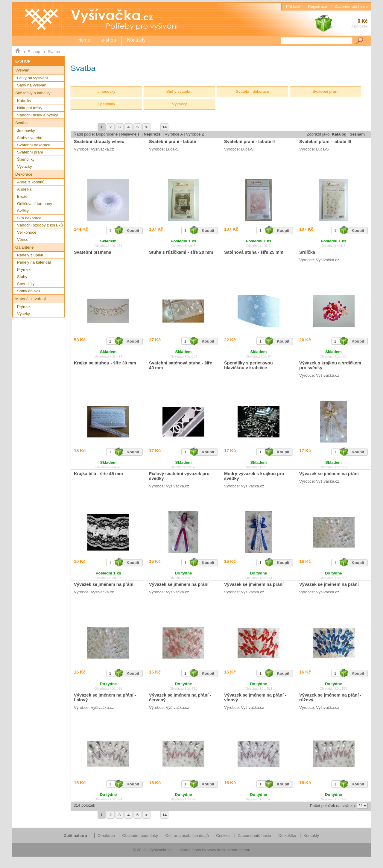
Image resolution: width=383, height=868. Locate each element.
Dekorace (24, 174)
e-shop (109, 40)
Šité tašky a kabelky (33, 93)
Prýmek (24, 269)
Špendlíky (26, 159)
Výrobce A (174, 134)
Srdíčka (307, 252)
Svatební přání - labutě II (249, 142)
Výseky (23, 314)
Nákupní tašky (30, 108)
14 (164, 127)
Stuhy (22, 277)
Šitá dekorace (29, 218)
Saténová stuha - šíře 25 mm (254, 252)
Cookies (223, 836)
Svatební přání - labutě (172, 142)
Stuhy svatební (30, 138)
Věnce (23, 240)
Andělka (24, 189)
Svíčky (23, 211)
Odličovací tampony (35, 204)
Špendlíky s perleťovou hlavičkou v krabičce (249, 365)
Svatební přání (30, 152)
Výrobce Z (195, 134)
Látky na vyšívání (32, 78)
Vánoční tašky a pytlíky (37, 115)
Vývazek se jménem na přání (329, 474)
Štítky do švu (28, 291)
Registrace (317, 6)
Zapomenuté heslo (351, 6)
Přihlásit (293, 6)
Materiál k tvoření (31, 299)
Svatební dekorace (34, 145)
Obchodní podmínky (140, 836)
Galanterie (25, 247)
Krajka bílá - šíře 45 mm (98, 474)
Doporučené (107, 134)
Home (84, 40)
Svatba (54, 52)
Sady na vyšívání (32, 85)
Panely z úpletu (31, 255)
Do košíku (287, 836)
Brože (22, 196)
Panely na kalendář (34, 262)
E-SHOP (23, 61)
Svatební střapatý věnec (99, 142)
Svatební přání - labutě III (325, 142)
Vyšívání (23, 70)
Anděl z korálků (31, 182)
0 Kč (341, 24)
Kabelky (24, 101)
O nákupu (106, 836)
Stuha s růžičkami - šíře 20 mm (181, 252)
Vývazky (25, 167)
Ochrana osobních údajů (187, 836)
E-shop (34, 52)
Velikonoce (27, 232)
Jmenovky (26, 131)
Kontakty (136, 40)
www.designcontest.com (229, 850)
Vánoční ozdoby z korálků (40, 225)
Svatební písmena (93, 252)
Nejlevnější (131, 134)
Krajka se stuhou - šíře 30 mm (105, 363)
